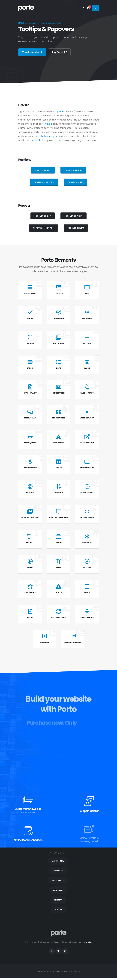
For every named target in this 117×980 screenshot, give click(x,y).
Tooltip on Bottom (44, 182)
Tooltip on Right (73, 170)
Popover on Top (43, 216)
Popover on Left (76, 228)
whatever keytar (49, 136)
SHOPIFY (58, 900)
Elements (32, 23)
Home (21, 23)
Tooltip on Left (75, 182)
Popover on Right (73, 216)
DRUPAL (59, 910)
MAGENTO (58, 890)
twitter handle (33, 140)
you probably (60, 112)
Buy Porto (59, 52)
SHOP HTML (58, 871)
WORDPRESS (58, 880)
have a (49, 124)
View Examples (32, 52)
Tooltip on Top (43, 170)
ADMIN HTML (58, 861)
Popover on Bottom (43, 228)
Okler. (89, 942)
